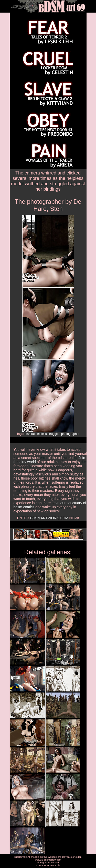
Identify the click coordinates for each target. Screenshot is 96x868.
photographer (70, 434)
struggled (54, 434)
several (30, 434)
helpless (41, 434)
